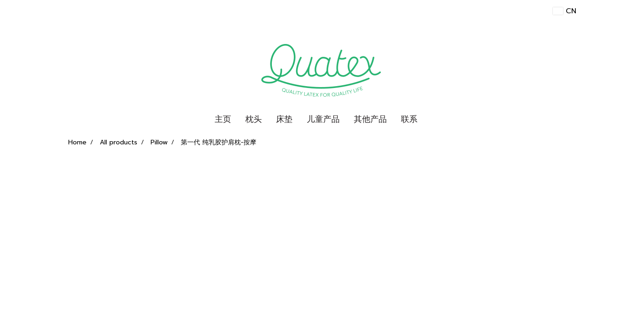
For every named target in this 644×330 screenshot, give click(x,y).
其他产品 (370, 119)
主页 (223, 119)
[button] (433, 120)
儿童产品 (323, 119)
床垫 (284, 119)
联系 (409, 119)
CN (564, 11)
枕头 (254, 119)
